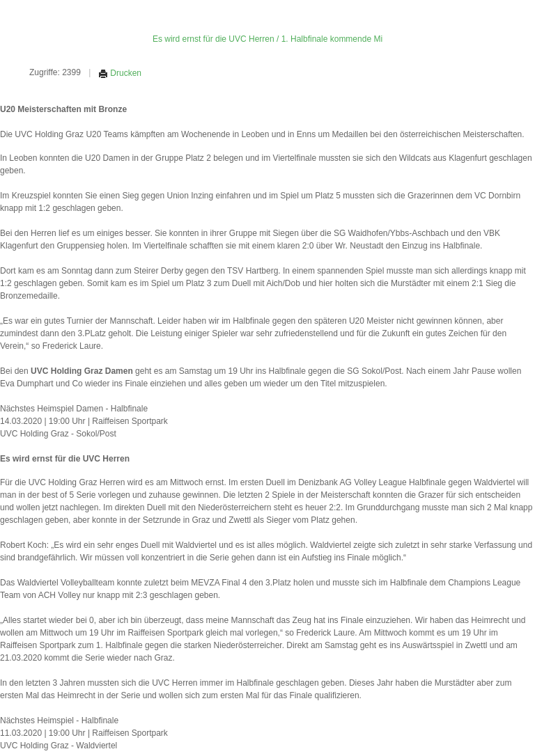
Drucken (120, 73)
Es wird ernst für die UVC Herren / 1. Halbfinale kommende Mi (267, 39)
